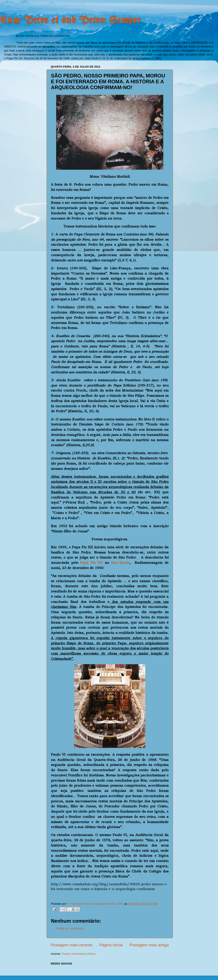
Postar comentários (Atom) (79, 954)
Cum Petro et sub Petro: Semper (70, 21)
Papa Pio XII (91, 563)
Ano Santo (120, 563)
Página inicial (111, 945)
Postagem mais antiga (149, 945)
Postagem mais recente (71, 945)
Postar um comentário (70, 928)
